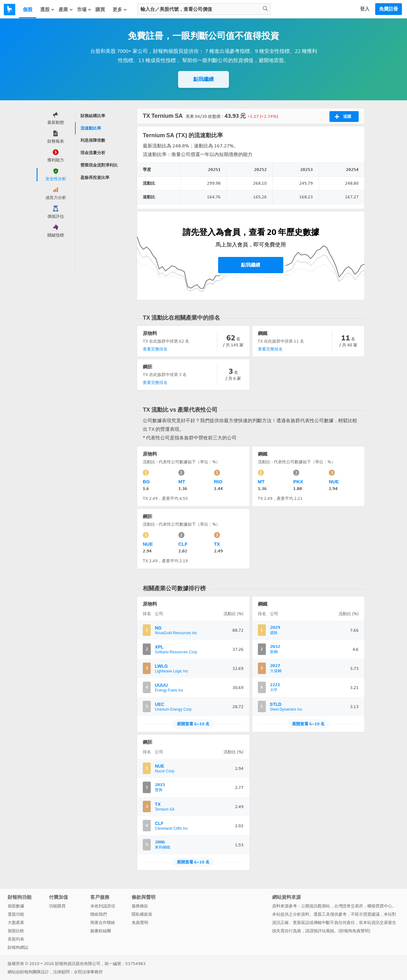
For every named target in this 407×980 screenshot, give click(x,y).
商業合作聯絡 (103, 923)
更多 (120, 10)
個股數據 (16, 906)
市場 (84, 10)
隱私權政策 (142, 914)
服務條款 (140, 906)
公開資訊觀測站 (316, 906)
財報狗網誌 (18, 947)
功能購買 (57, 906)
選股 (47, 10)
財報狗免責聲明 (354, 931)
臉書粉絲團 (101, 931)
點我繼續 (203, 79)
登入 (365, 9)
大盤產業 (16, 923)
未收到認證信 (103, 906)
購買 (100, 10)
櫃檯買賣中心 (380, 906)
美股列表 (16, 939)
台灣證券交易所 (349, 906)
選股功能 (16, 914)
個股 (28, 10)
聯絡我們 (99, 914)
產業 (66, 10)
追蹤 (343, 117)
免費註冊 (389, 9)
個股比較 (16, 931)
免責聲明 (140, 923)
